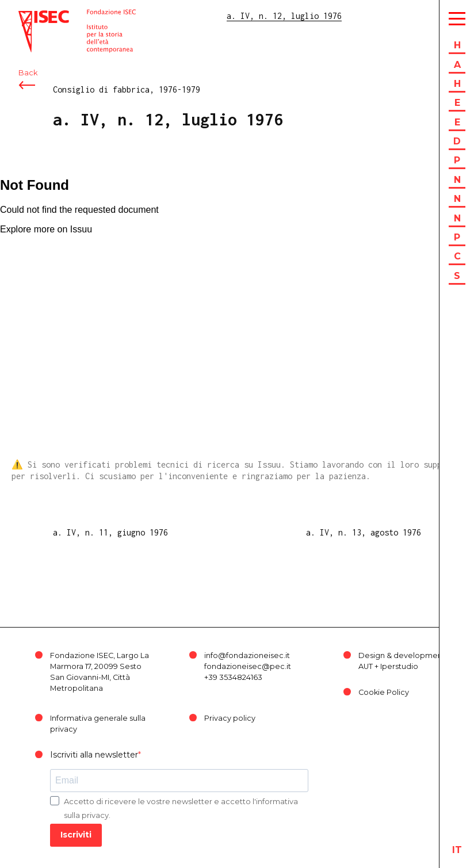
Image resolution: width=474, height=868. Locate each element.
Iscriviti (76, 835)
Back (28, 73)
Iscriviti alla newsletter (94, 755)
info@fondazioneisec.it (247, 655)
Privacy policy (230, 718)
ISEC (28, 16)
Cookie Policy (384, 692)
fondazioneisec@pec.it (248, 666)
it (457, 850)
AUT (366, 666)
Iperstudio (399, 666)
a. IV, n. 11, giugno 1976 (110, 532)
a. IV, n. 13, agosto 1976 (364, 532)
